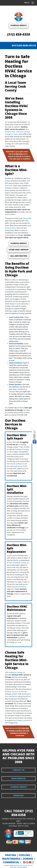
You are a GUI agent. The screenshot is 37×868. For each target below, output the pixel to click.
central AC (9, 186)
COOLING (24, 855)
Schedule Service (19, 243)
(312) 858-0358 (18, 34)
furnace (12, 392)
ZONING (28, 859)
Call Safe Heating (19, 256)
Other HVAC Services (19, 250)
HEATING (11, 855)
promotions (22, 587)
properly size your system (15, 692)
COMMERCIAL (11, 862)
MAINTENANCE (11, 859)
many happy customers (22, 720)
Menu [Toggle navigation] (29, 3)
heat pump (27, 218)
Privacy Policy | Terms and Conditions (18, 867)
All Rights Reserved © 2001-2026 (25, 865)
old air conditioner (19, 389)
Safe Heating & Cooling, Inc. (19, 563)
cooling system (10, 289)
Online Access (14, 865)
